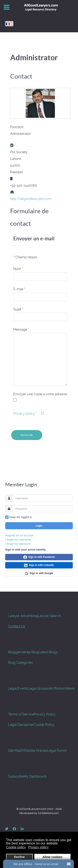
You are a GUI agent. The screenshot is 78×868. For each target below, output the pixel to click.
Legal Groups (38, 688)
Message (21, 329)
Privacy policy (25, 413)
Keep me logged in (21, 517)
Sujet (18, 309)
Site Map (15, 751)
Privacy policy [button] (38, 847)
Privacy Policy (45, 714)
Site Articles (38, 751)
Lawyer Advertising (23, 616)
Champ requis (25, 257)
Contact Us (17, 626)
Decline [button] (19, 857)
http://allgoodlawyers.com (31, 199)
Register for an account (19, 535)
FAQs (25, 751)
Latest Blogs (48, 652)
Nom (18, 269)
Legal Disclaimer (21, 725)
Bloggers (15, 652)
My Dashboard (35, 776)
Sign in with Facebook (39, 557)
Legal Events (18, 688)
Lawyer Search (49, 616)
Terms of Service (21, 714)
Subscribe (16, 776)
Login (39, 526)
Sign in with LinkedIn (39, 565)
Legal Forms (57, 751)
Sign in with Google (39, 573)
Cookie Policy (44, 725)
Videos (70, 688)
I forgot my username (18, 540)
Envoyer (27, 435)
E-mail (19, 289)
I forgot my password (18, 544)
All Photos (56, 688)
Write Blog (30, 652)
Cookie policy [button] (16, 847)
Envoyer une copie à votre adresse (40, 394)
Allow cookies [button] (52, 857)
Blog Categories (20, 663)
